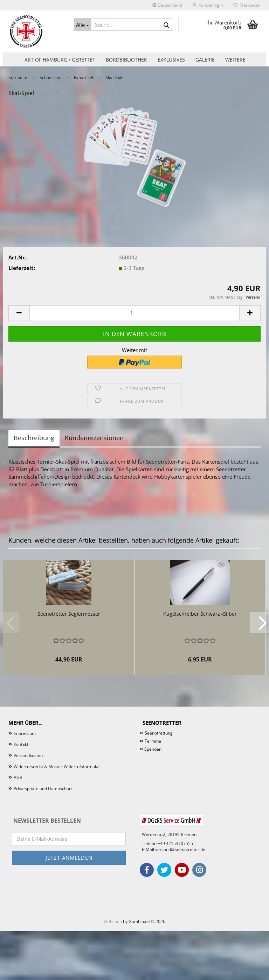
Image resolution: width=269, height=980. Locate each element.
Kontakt (21, 744)
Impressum (25, 733)
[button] (167, 5)
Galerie (205, 60)
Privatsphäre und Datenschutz (43, 789)
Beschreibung (34, 438)
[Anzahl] (134, 313)
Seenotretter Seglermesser (69, 614)
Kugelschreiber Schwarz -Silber (200, 614)
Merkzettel (247, 5)
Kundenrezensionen (94, 438)
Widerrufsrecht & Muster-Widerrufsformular (57, 767)
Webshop (113, 921)
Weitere (235, 60)
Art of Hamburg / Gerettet (60, 60)
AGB (18, 777)
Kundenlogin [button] (208, 5)
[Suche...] (83, 24)
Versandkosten (28, 755)
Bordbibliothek (126, 60)
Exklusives (171, 60)
